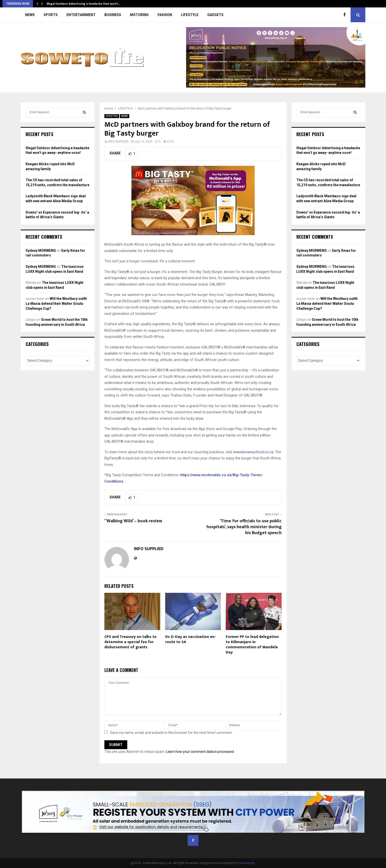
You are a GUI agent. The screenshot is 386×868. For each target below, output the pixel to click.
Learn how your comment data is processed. (200, 752)
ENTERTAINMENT (81, 15)
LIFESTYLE (190, 15)
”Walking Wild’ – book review (133, 521)
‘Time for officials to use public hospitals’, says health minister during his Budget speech (244, 527)
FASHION (165, 15)
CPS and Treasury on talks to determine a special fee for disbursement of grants (130, 642)
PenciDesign (247, 863)
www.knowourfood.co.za (253, 452)
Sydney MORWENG (41, 251)
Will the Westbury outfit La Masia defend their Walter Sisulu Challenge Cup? (56, 303)
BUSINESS (113, 15)
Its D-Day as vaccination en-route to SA (191, 639)
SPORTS (51, 15)
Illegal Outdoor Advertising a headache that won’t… (83, 4)
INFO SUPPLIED (118, 142)
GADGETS (215, 15)
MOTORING (139, 15)
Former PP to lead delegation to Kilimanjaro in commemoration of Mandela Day (252, 644)
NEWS (30, 15)
